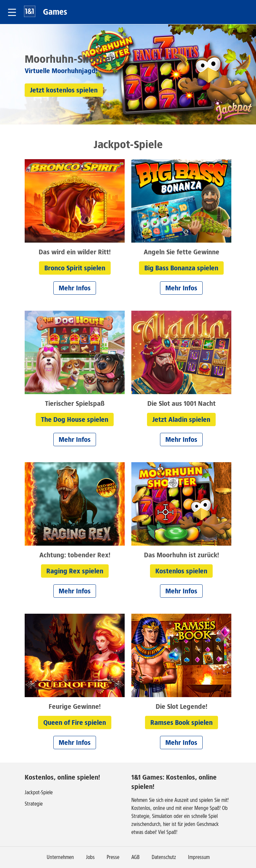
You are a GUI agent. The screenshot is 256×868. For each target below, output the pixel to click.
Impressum (199, 857)
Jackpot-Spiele (39, 792)
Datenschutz (164, 857)
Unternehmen (60, 857)
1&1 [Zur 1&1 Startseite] (30, 11)
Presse (113, 857)
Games (55, 12)
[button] (12, 12)
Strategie (34, 804)
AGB (135, 857)
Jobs (90, 857)
